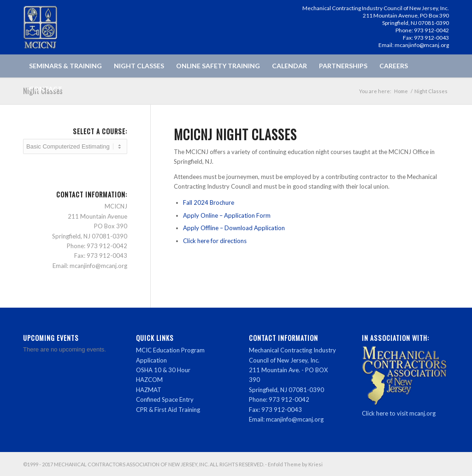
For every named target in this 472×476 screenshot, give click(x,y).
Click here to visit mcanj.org (399, 413)
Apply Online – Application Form (227, 215)
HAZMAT (149, 390)
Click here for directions (215, 241)
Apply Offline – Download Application (234, 228)
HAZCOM (149, 380)
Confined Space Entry (165, 399)
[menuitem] (65, 66)
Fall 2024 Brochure (209, 202)
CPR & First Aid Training (168, 410)
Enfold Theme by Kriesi (295, 464)
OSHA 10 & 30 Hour (163, 370)
